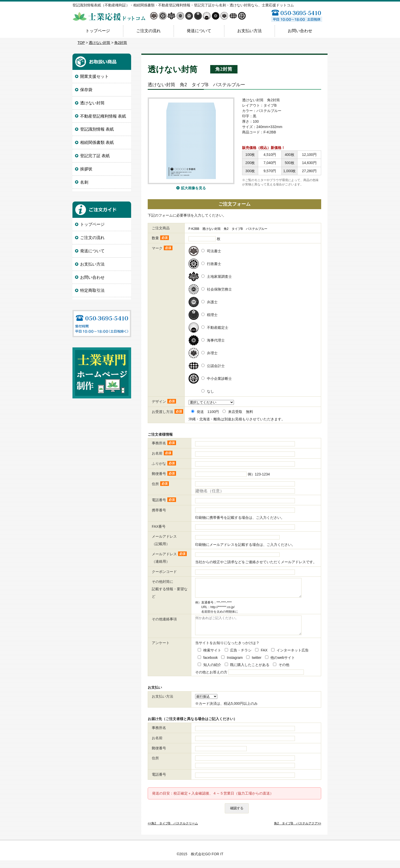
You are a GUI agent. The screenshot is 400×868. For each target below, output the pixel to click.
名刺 (84, 182)
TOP (81, 43)
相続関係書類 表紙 (97, 142)
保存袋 (86, 90)
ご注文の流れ (148, 31)
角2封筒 (121, 43)
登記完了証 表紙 (95, 156)
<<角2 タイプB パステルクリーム (173, 831)
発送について (199, 31)
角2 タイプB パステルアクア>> (298, 831)
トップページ (98, 31)
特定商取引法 (92, 290)
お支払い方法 (249, 31)
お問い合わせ (300, 31)
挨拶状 (86, 169)
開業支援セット (94, 76)
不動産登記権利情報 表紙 (103, 116)
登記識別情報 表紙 (97, 129)
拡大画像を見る (193, 188)
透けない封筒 (99, 43)
